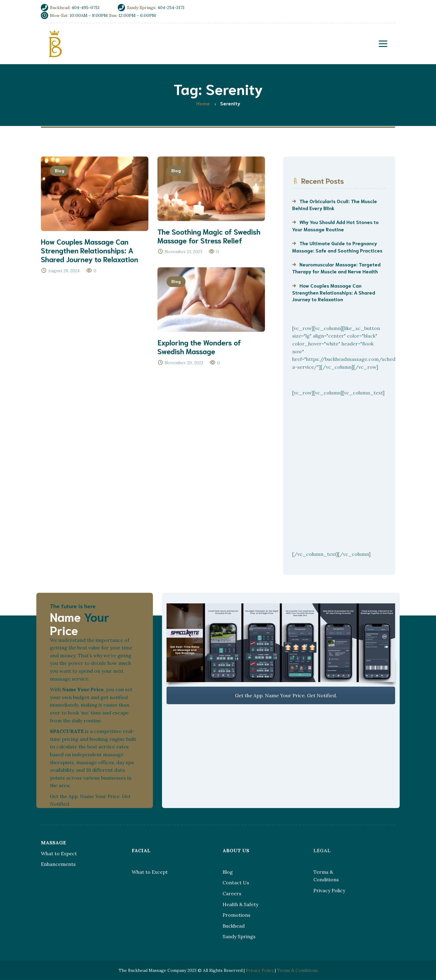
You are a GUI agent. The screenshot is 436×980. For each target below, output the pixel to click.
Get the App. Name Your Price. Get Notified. (281, 695)
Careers (232, 893)
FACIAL (141, 850)
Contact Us (236, 883)
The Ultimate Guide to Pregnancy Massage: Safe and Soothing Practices (337, 246)
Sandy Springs (239, 936)
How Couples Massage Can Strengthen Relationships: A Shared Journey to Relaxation (334, 292)
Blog (59, 170)
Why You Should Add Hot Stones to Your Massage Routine (335, 225)
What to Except (150, 872)
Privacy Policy (329, 890)
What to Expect (59, 853)
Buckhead (234, 926)
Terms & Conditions (297, 970)
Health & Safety (240, 904)
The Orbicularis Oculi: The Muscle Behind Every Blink (335, 204)
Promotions (236, 915)
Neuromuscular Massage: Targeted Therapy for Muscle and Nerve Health (336, 268)
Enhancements (58, 864)
